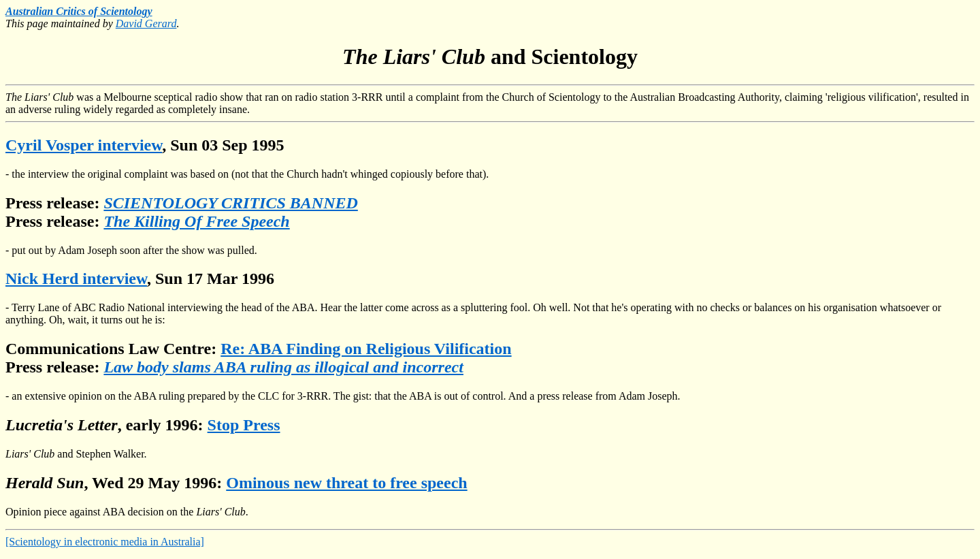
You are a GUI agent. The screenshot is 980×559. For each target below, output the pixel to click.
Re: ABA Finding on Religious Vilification (366, 349)
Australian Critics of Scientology (79, 11)
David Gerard (146, 23)
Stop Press (244, 425)
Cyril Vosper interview (84, 145)
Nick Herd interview (76, 278)
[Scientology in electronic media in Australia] (105, 542)
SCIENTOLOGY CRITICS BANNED (230, 203)
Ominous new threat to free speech (346, 483)
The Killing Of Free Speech (196, 221)
